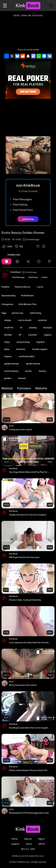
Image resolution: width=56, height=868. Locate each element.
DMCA (42, 844)
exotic (29, 371)
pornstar (42, 320)
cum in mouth (25, 320)
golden (8, 378)
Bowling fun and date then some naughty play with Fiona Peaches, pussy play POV (29, 728)
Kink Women (27, 295)
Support (15, 844)
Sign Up (28, 839)
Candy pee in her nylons (21, 429)
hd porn (8, 356)
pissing (33, 327)
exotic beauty (11, 371)
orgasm (48, 335)
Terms (29, 844)
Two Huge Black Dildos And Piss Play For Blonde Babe (29, 472)
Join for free (28, 219)
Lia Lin (40, 287)
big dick (41, 342)
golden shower (12, 363)
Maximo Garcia (22, 287)
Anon (11, 426)
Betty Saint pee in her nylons (23, 685)
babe (7, 349)
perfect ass (18, 313)
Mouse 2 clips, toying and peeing (25, 600)
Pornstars (24, 388)
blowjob (47, 327)
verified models (26, 356)
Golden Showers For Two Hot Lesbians (28, 515)
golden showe (33, 363)
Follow (45, 277)
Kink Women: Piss (28, 304)
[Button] (6, 261)
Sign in (41, 839)
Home (15, 839)
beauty (42, 371)
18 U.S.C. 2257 (28, 849)
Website (41, 388)
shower (22, 378)
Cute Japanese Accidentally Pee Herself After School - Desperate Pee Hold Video (29, 642)
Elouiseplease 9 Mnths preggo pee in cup (29, 813)
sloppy (8, 320)
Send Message (18, 277)
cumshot (33, 335)
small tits (9, 327)
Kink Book (16, 272)
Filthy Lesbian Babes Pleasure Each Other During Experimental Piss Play (29, 770)
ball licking (36, 313)
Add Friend (33, 277)
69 (20, 335)
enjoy (7, 342)
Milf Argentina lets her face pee (24, 557)
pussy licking (23, 342)
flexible (8, 335)
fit (21, 327)
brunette (21, 349)
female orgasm (40, 349)
